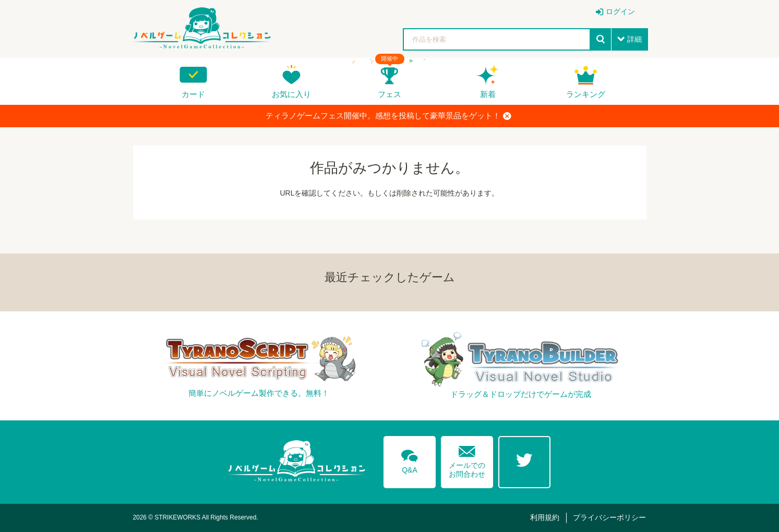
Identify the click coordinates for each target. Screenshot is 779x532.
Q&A (410, 460)
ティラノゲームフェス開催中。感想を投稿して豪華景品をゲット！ (388, 116)
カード (193, 94)
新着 (488, 94)
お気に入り (291, 94)
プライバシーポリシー (609, 517)
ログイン (620, 11)
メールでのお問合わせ (467, 459)
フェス (389, 94)
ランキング (586, 94)
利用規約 (545, 517)
